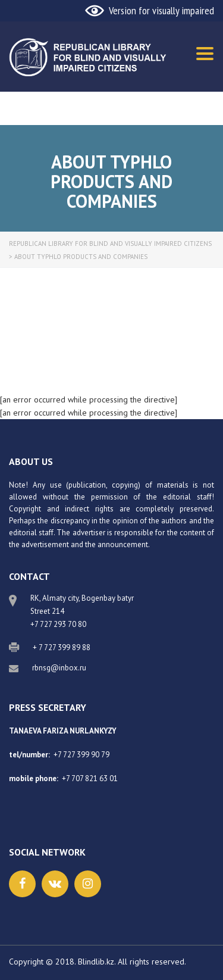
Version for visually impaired (161, 10)
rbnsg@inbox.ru (59, 668)
